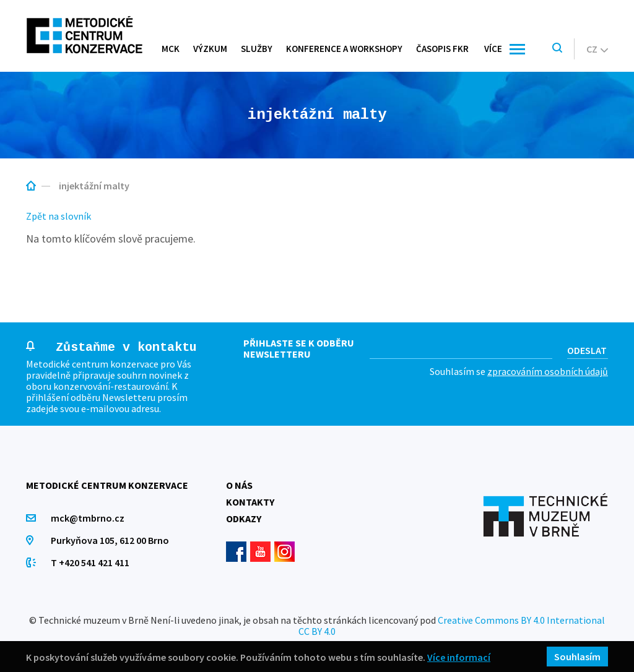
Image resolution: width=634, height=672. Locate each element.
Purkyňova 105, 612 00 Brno (110, 540)
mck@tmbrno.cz (88, 518)
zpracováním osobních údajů (548, 371)
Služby (257, 49)
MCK (171, 49)
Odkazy (244, 519)
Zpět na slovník (59, 216)
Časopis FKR (442, 49)
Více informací (459, 657)
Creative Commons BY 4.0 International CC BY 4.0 (452, 626)
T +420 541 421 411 (90, 562)
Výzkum (210, 49)
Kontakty (250, 502)
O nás (239, 485)
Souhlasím (577, 657)
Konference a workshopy (344, 49)
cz (597, 49)
